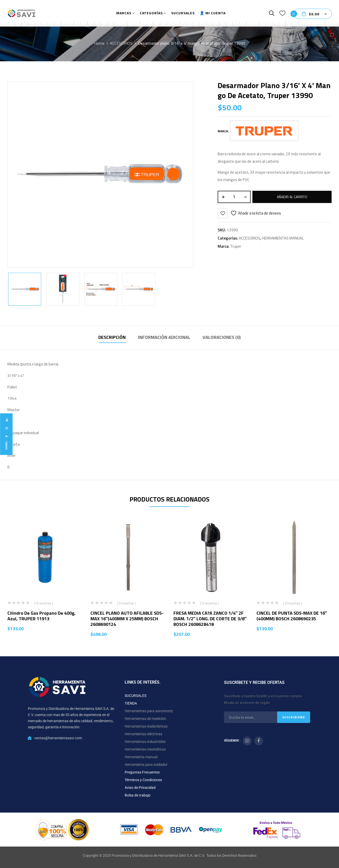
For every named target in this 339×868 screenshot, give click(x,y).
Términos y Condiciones (143, 780)
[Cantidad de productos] (234, 197)
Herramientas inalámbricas (146, 726)
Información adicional (164, 337)
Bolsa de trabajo (138, 795)
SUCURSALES (136, 696)
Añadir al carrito (292, 197)
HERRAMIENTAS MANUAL (283, 238)
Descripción (112, 337)
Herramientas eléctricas (143, 734)
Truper (236, 246)
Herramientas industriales (145, 742)
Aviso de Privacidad (140, 788)
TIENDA (131, 703)
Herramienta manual (141, 757)
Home (99, 43)
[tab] (112, 338)
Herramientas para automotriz (149, 711)
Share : (6, 445)
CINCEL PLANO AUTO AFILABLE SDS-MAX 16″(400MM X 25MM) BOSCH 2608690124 (127, 619)
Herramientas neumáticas (145, 749)
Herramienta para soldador (146, 765)
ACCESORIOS (121, 43)
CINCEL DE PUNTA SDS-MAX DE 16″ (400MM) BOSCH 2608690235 (292, 616)
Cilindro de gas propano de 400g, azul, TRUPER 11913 (42, 616)
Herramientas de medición (145, 719)
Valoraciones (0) (222, 337)
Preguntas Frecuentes (142, 772)
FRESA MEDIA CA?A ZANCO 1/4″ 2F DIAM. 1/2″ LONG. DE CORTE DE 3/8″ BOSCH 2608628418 (210, 619)
